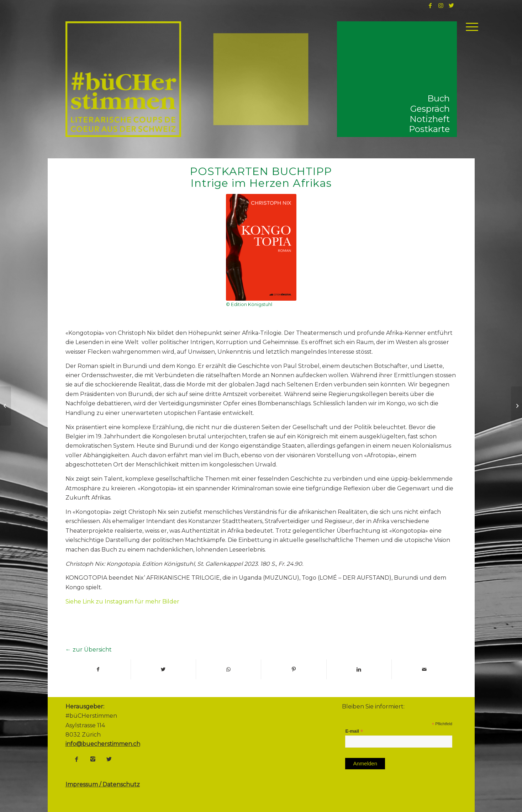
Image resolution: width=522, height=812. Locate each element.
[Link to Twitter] (452, 5)
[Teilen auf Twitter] (163, 669)
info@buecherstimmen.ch (103, 744)
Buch (439, 98)
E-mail (354, 731)
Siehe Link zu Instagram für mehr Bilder (122, 602)
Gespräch (430, 109)
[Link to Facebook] (430, 5)
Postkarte (429, 129)
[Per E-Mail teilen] (424, 669)
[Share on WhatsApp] (228, 669)
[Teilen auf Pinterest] (294, 669)
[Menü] (470, 27)
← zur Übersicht (89, 650)
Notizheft (430, 119)
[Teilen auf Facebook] (98, 669)
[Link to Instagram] (441, 5)
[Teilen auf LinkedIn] (359, 669)
